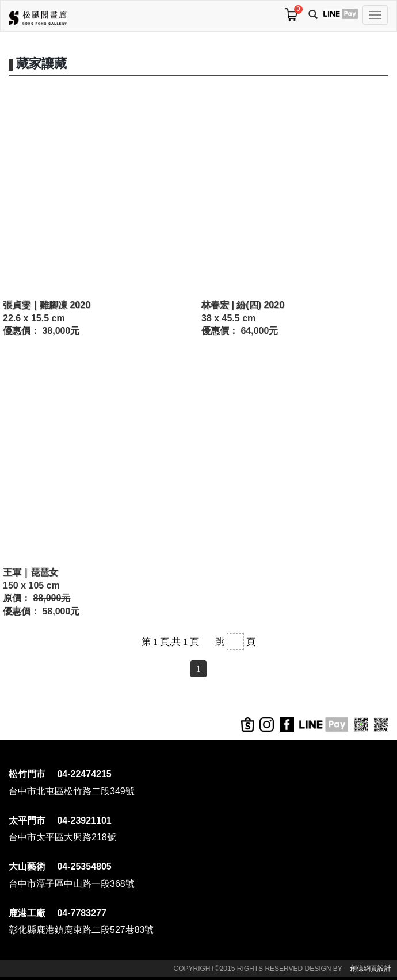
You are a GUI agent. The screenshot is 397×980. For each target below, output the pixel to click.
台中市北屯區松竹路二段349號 (72, 791)
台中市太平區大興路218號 (62, 837)
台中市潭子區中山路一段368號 (72, 884)
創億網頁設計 (371, 969)
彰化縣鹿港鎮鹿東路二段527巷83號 (81, 930)
